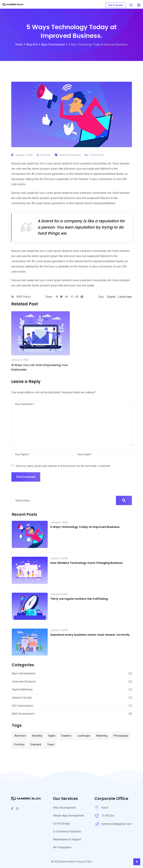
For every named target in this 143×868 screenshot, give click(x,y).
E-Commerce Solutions (67, 831)
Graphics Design (22, 698)
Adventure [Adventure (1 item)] (20, 736)
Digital (111, 297)
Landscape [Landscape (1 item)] (84, 736)
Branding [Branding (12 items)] (37, 736)
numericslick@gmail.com (116, 824)
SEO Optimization (22, 706)
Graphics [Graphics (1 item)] (66, 736)
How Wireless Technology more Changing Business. (87, 563)
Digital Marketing (22, 689)
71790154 (108, 816)
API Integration (62, 847)
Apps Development (70, 155)
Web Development (23, 714)
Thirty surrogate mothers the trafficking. (79, 599)
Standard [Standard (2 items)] (36, 744)
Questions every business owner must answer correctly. (90, 635)
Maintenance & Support (67, 839)
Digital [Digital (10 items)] (52, 736)
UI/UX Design (61, 824)
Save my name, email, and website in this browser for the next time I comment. (63, 466)
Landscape (125, 297)
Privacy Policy (84, 862)
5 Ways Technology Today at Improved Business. (85, 527)
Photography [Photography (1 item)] (121, 736)
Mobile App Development (69, 816)
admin (47, 155)
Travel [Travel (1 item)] (51, 744)
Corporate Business (24, 682)
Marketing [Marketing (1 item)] (102, 736)
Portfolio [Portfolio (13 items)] (19, 744)
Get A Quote (115, 5)
